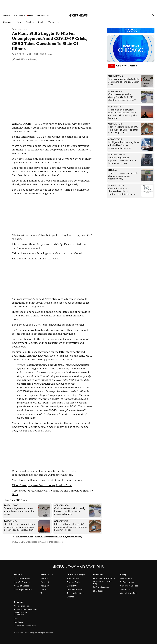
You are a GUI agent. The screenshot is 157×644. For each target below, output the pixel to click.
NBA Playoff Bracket (23, 590)
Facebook (45, 582)
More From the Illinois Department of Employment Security (47, 480)
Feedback (18, 622)
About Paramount (22, 606)
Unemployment (25, 537)
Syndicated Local (20, 29)
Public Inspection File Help (103, 583)
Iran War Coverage (22, 582)
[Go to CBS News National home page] (78, 15)
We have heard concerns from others (52, 330)
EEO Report (98, 591)
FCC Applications (101, 587)
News (20, 22)
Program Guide (73, 582)
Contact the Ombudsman (25, 626)
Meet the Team (73, 578)
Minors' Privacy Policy (129, 593)
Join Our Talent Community (21, 614)
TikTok (43, 590)
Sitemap (70, 597)
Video (51, 22)
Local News (19, 15)
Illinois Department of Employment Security (59, 537)
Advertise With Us (75, 590)
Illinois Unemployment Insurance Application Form (42, 485)
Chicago (7, 22)
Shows (41, 15)
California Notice (127, 582)
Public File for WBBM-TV (104, 578)
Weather (31, 22)
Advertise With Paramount (26, 610)
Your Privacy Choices (129, 586)
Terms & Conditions (75, 593)
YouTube (44, 578)
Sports (42, 22)
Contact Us (72, 586)
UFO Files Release (22, 578)
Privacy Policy (126, 578)
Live (31, 15)
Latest (7, 15)
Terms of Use (125, 590)
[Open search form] (153, 15)
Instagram (45, 586)
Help (16, 618)
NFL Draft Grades (22, 586)
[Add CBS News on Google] (25, 59)
